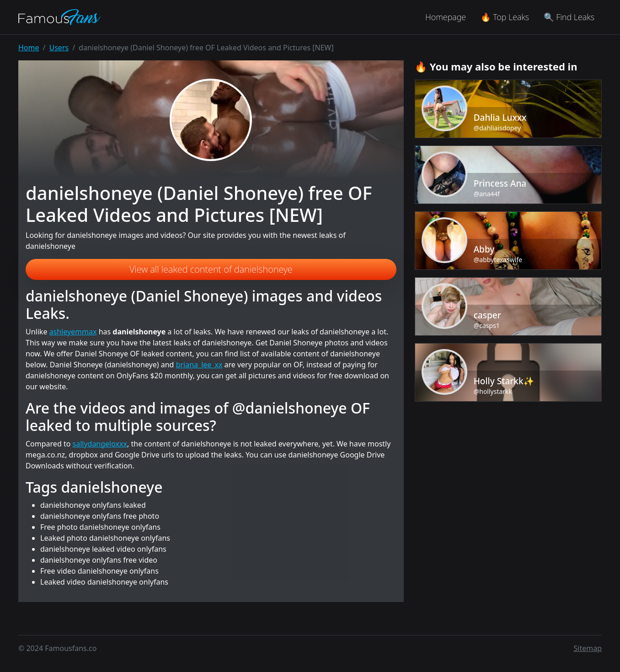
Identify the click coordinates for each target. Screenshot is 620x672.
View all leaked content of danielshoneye (211, 269)
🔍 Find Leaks (569, 17)
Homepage (446, 17)
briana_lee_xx (199, 365)
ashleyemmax (73, 332)
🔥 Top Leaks (505, 17)
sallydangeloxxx (100, 444)
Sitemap (588, 648)
